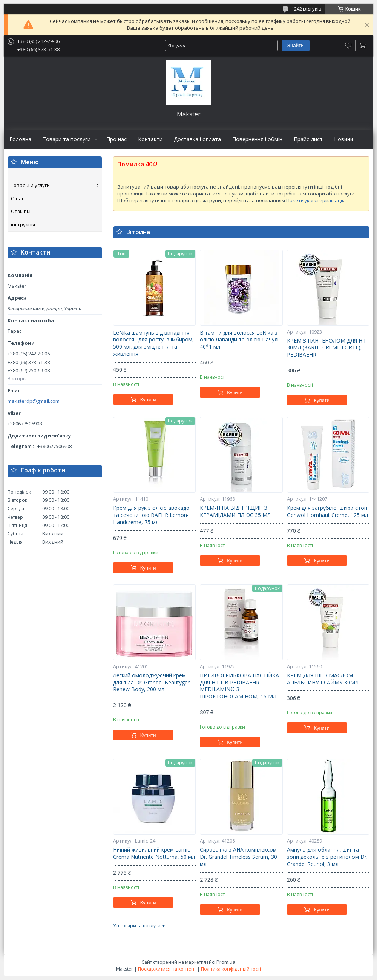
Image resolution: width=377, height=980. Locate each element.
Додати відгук (348, 46)
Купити (148, 400)
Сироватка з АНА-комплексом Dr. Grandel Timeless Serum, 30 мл (238, 857)
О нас (18, 198)
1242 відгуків (307, 9)
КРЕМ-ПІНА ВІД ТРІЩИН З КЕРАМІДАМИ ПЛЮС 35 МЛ (235, 511)
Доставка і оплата (197, 139)
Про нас (116, 139)
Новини (344, 139)
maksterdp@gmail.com (34, 401)
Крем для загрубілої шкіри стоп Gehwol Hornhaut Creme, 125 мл (327, 511)
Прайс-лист (308, 139)
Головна (20, 139)
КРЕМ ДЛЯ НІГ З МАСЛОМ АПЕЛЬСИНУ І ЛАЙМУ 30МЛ (323, 679)
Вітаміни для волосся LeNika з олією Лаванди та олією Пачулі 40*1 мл (239, 340)
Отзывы (21, 211)
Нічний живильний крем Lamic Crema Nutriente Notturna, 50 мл (154, 853)
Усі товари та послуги (137, 926)
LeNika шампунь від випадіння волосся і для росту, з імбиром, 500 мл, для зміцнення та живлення (153, 344)
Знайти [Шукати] (296, 45)
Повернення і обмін (257, 139)
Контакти (150, 139)
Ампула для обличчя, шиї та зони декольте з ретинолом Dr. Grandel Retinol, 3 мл (327, 857)
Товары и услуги (30, 185)
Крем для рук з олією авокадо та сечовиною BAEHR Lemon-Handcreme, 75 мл (151, 515)
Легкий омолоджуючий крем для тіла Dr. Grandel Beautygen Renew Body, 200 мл (152, 683)
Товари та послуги (67, 139)
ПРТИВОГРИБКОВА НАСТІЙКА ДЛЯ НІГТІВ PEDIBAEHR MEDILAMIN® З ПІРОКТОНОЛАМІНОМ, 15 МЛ (239, 686)
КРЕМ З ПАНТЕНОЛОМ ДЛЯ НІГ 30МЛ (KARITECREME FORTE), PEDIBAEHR (327, 348)
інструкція (23, 224)
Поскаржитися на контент (167, 969)
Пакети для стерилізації (315, 200)
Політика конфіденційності (231, 969)
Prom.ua (226, 962)
